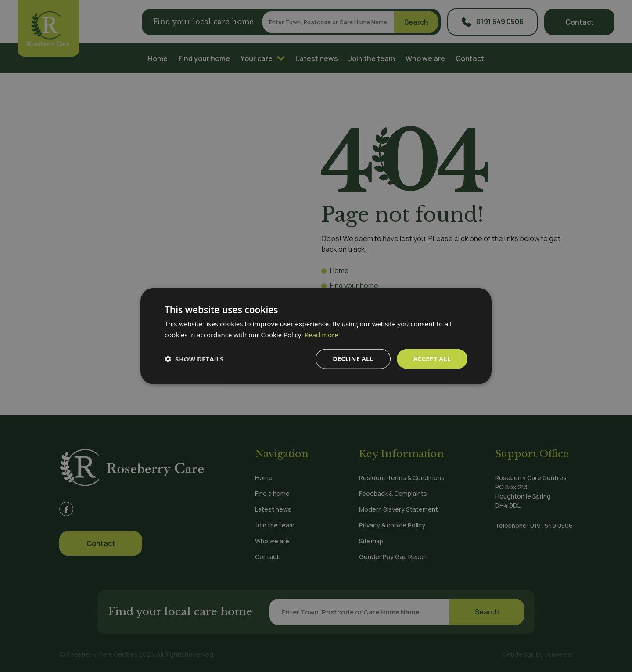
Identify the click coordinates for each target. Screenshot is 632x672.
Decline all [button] (353, 359)
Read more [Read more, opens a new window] (321, 335)
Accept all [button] (432, 359)
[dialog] (316, 336)
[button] (194, 359)
